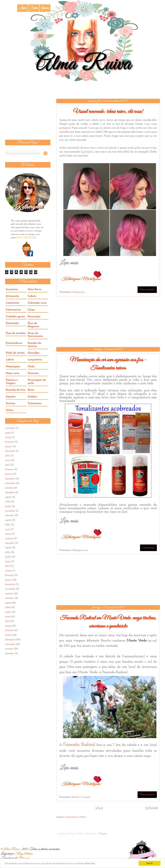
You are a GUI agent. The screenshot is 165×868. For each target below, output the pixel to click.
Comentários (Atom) (76, 817)
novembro (10, 428)
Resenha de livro (16, 390)
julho (8, 456)
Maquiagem (13, 367)
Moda (31, 367)
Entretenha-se (14, 343)
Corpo (31, 310)
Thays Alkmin (24, 854)
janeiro (9, 447)
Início (23, 8)
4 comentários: (148, 548)
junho (8, 506)
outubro (9, 488)
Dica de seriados (16, 333)
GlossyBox (34, 353)
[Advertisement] (108, 322)
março (8, 437)
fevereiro (9, 442)
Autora (45, 8)
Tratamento (35, 403)
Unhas (10, 410)
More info (90, 864)
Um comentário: (147, 290)
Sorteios (11, 403)
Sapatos (11, 397)
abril (8, 465)
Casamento (12, 303)
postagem (87, 152)
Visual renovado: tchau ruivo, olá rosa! (108, 112)
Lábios (10, 360)
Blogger (103, 834)
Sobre (34, 8)
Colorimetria (78, 292)
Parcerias (33, 373)
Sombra (32, 397)
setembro (10, 492)
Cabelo (32, 296)
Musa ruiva (12, 373)
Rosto (31, 390)
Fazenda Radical (80, 745)
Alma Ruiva (35, 290)
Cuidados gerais (15, 317)
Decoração (34, 317)
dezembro (10, 451)
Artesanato (12, 296)
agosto (8, 497)
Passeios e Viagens (81, 797)
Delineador (12, 323)
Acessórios (12, 290)
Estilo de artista (15, 353)
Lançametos (35, 360)
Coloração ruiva (80, 550)
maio (8, 433)
